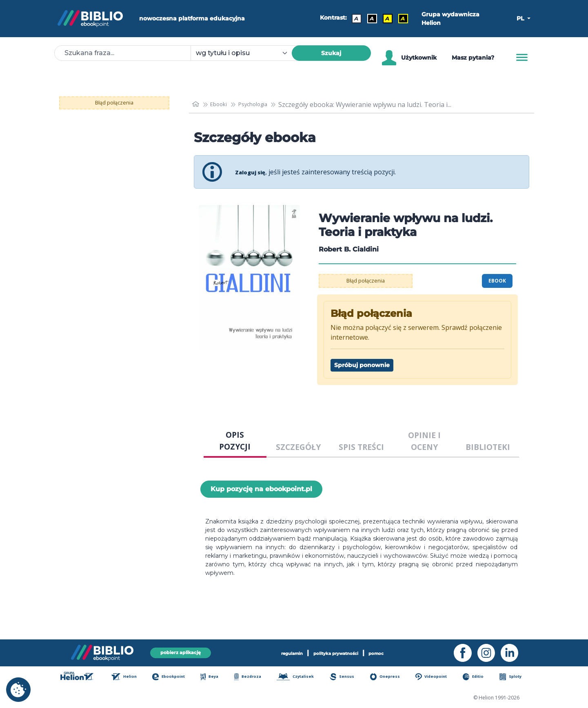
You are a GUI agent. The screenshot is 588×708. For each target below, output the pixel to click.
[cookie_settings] (18, 690)
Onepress (389, 677)
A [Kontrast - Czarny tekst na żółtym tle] (384, 18)
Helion (128, 677)
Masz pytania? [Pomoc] (473, 58)
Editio (478, 677)
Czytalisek (300, 677)
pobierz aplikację (181, 652)
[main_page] (197, 104)
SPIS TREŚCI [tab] (361, 447)
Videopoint (437, 677)
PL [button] (521, 18)
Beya (214, 677)
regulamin (279, 652)
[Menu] (522, 58)
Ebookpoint (173, 677)
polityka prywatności (338, 652)
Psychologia (263, 105)
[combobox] (246, 53)
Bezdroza (251, 677)
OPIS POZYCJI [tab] (235, 441)
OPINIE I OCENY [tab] (424, 441)
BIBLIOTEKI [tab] (488, 447)
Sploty (514, 677)
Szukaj (331, 53)
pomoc (391, 652)
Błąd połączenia (114, 103)
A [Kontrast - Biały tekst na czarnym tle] (369, 18)
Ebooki (223, 105)
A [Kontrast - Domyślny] (353, 18)
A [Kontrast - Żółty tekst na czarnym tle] (400, 18)
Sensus (347, 677)
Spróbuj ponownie (362, 365)
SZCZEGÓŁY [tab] (298, 447)
